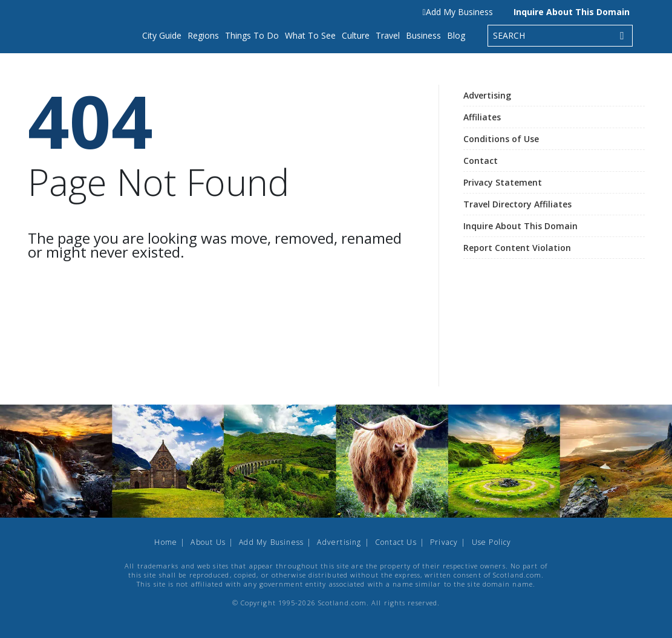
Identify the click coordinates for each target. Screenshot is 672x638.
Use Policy (492, 542)
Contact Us (396, 542)
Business (423, 35)
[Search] (622, 36)
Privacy (444, 542)
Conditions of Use (501, 139)
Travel (388, 35)
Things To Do (252, 35)
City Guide (162, 35)
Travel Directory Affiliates (517, 204)
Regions (203, 35)
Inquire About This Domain (572, 12)
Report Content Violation (517, 248)
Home (166, 542)
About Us (208, 542)
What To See (310, 35)
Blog (456, 35)
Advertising (487, 95)
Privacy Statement (503, 182)
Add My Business (457, 12)
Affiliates (482, 117)
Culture (356, 35)
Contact (481, 161)
